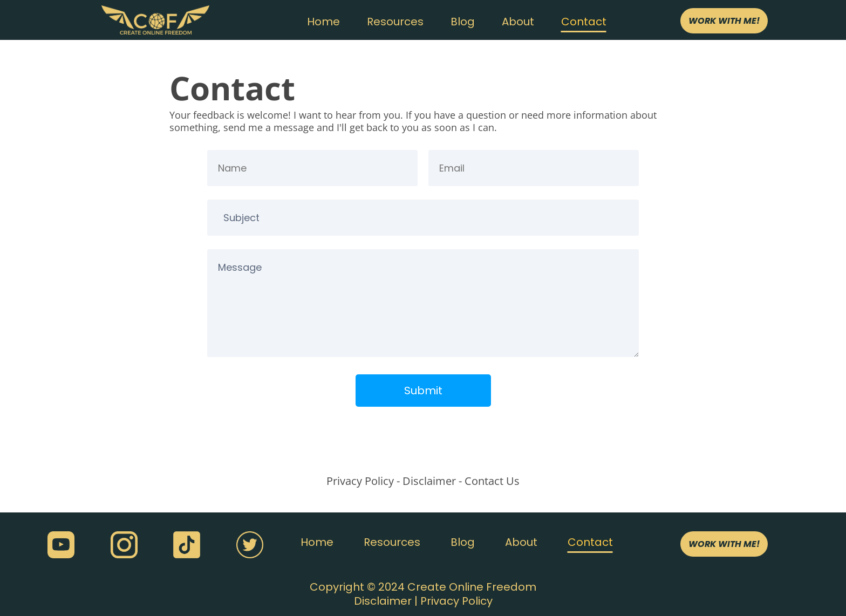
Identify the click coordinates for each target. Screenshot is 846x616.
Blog (463, 22)
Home (323, 22)
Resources (395, 22)
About (518, 22)
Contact (584, 22)
